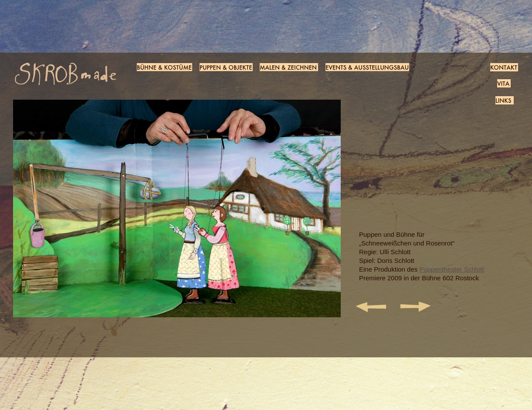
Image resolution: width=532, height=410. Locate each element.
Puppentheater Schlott (451, 269)
